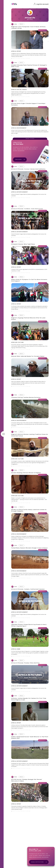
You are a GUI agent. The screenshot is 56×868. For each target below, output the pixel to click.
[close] (52, 849)
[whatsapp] (21, 24)
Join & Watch (20, 159)
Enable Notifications (39, 862)
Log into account (43, 4)
